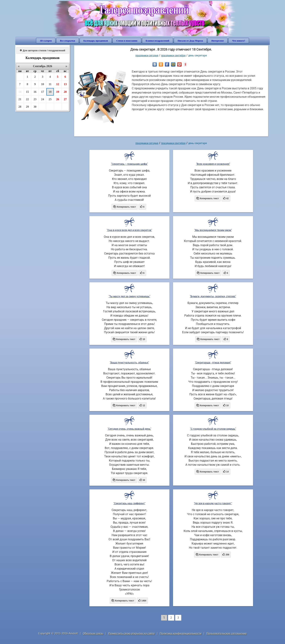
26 (58, 99)
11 (50, 84)
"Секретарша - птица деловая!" (213, 363)
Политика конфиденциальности (181, 633)
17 (43, 92)
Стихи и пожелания (127, 41)
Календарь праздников (96, 41)
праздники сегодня (147, 55)
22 (27, 99)
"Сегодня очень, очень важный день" (129, 429)
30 (35, 107)
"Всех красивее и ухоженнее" (213, 164)
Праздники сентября (173, 55)
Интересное (218, 41)
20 (65, 92)
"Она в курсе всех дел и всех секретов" (129, 230)
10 (43, 84)
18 (50, 92)
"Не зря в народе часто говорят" (213, 503)
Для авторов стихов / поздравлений (42, 50)
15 (27, 92)
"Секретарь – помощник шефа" (129, 164)
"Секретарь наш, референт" (129, 503)
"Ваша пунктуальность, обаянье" (129, 363)
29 (27, 107)
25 (50, 99)
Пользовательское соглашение (227, 633)
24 (43, 99)
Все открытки (68, 41)
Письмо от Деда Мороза (190, 41)
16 (35, 92)
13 (65, 84)
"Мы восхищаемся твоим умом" (213, 230)
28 (20, 107)
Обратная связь (93, 633)
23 (35, 99)
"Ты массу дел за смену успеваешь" (129, 296)
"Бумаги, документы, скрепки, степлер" (213, 296)
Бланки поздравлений (158, 41)
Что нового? (239, 41)
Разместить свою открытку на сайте (131, 633)
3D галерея (46, 41)
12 (58, 84)
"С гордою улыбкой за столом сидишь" (213, 429)
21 (20, 99)
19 (58, 92)
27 (65, 99)
